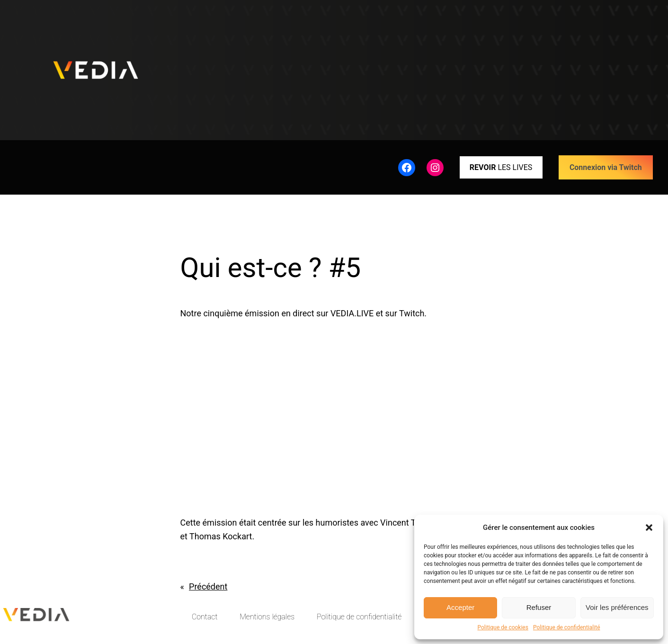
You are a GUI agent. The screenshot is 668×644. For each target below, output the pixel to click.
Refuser (539, 607)
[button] (649, 528)
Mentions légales (267, 617)
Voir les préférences (617, 607)
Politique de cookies (503, 627)
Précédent (208, 586)
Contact (205, 617)
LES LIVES (501, 167)
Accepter (460, 607)
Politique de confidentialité (567, 627)
